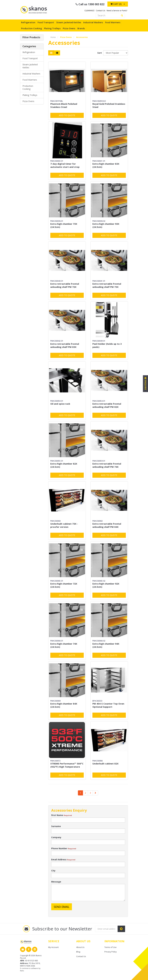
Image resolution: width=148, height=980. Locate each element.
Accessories (82, 37)
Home (53, 37)
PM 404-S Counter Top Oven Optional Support (108, 705)
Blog (78, 952)
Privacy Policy (111, 952)
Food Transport (46, 22)
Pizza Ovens (69, 28)
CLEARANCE (89, 11)
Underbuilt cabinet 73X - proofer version (64, 525)
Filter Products (31, 37)
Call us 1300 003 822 (90, 4)
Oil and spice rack (60, 404)
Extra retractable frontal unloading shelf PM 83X (65, 345)
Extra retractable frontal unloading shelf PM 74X (107, 465)
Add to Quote (67, 115)
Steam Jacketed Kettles (69, 22)
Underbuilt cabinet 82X (105, 764)
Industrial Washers (93, 22)
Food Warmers (113, 22)
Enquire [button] (146, 384)
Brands (81, 28)
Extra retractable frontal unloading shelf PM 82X (107, 405)
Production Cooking (31, 28)
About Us (80, 947)
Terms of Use (110, 947)
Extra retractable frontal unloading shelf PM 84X (107, 525)
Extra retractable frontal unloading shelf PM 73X (107, 285)
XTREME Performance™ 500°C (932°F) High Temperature (67, 765)
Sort (99, 53)
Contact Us (101, 11)
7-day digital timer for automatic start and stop (65, 165)
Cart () (116, 4)
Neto (22, 971)
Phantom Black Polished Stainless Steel (64, 105)
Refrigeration (28, 22)
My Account (53, 947)
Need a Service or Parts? (117, 11)
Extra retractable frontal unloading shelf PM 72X (65, 285)
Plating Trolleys (52, 28)
